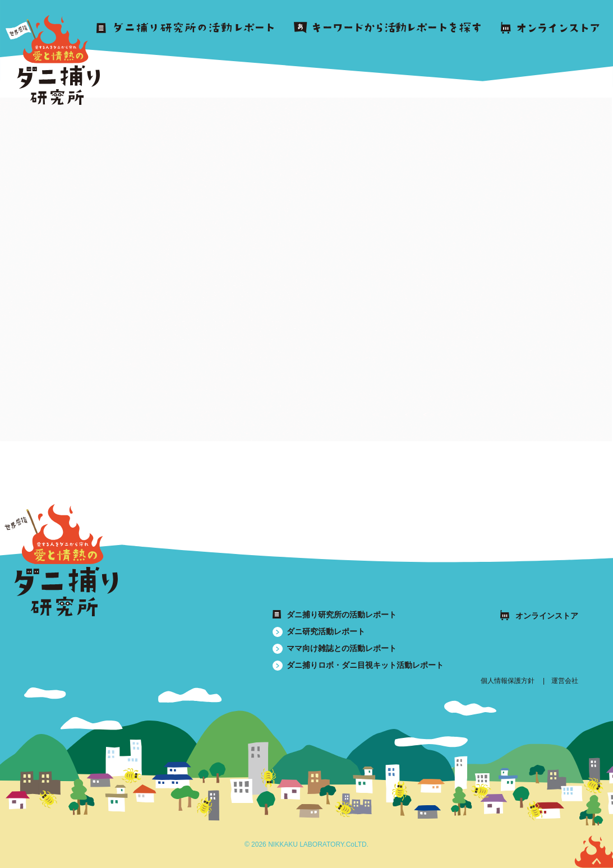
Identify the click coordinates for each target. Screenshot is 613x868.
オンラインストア (547, 616)
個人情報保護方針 (508, 681)
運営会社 (565, 681)
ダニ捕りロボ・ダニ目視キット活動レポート (365, 665)
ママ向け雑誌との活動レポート (342, 648)
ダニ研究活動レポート (326, 631)
